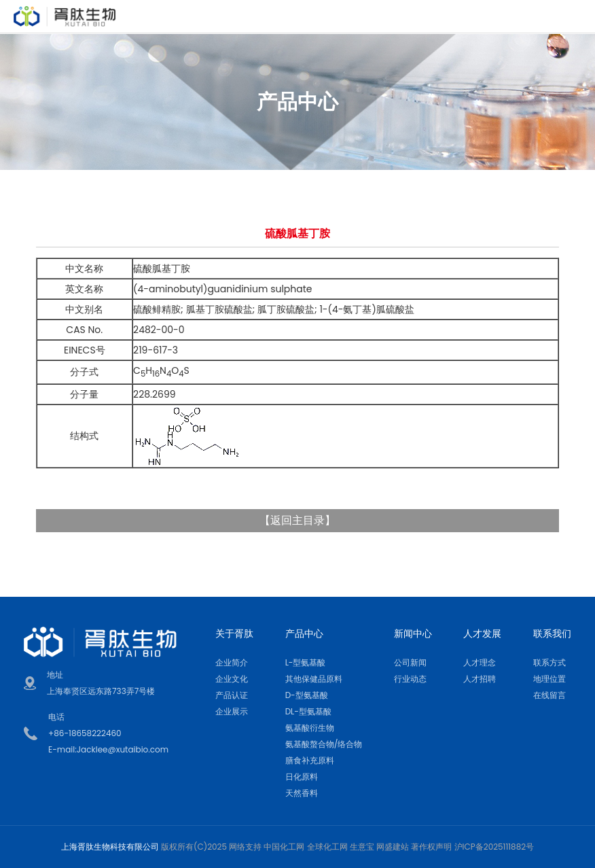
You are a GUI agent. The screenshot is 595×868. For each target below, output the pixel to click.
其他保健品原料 (314, 679)
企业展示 (232, 711)
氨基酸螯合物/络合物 (324, 744)
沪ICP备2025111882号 (494, 847)
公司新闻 (410, 662)
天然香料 (302, 793)
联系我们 (552, 633)
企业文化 (232, 679)
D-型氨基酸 (307, 695)
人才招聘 (480, 679)
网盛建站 (393, 847)
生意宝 (362, 847)
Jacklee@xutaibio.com (123, 749)
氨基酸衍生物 (310, 728)
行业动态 (410, 679)
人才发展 (482, 633)
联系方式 (549, 662)
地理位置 (549, 679)
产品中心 (304, 633)
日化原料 (302, 777)
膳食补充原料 (310, 760)
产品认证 (232, 695)
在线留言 (549, 695)
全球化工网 (327, 847)
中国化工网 (284, 847)
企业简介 (232, 662)
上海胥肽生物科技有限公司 (110, 847)
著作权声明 (431, 847)
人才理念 (480, 662)
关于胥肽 (234, 633)
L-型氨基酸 (306, 662)
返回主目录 (297, 520)
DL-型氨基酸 (308, 711)
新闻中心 (413, 633)
